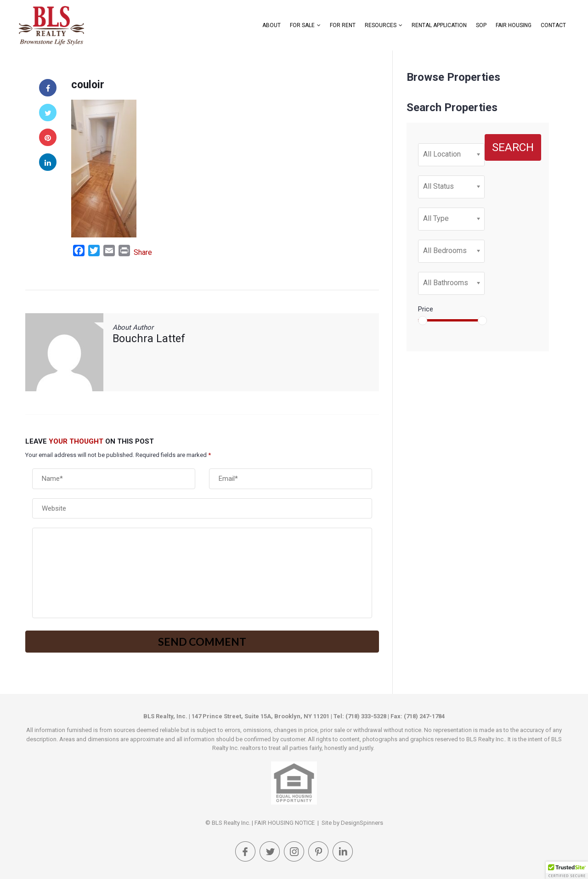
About (271, 25)
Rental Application (439, 25)
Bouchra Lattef (149, 339)
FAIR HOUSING (514, 25)
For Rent (343, 25)
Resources (381, 25)
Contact (553, 25)
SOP (481, 25)
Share (143, 252)
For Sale (302, 25)
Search (513, 147)
